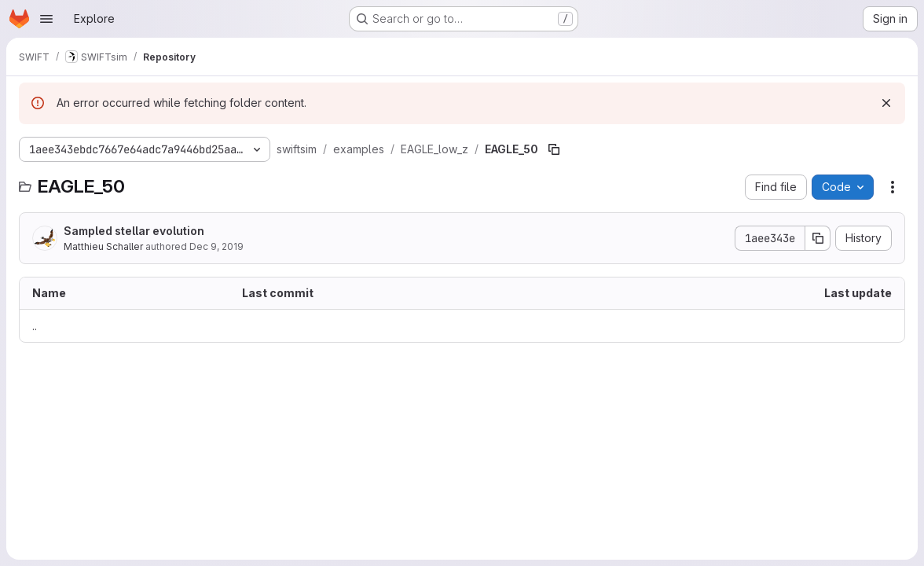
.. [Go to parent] (35, 326)
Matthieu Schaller (103, 246)
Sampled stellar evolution (134, 231)
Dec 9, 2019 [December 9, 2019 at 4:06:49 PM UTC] (216, 246)
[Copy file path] (554, 149)
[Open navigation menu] (46, 19)
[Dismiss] (886, 103)
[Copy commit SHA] (818, 238)
